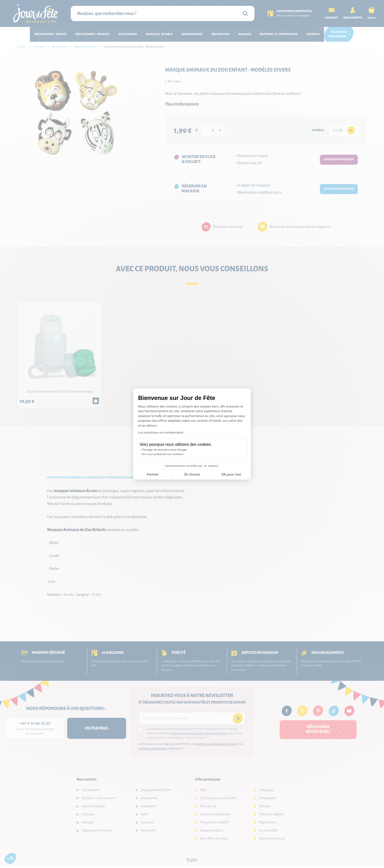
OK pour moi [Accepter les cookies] (231, 475)
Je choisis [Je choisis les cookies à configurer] (192, 475)
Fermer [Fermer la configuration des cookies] (153, 475)
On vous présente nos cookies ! (163, 454)
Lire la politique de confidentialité (161, 433)
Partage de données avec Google (164, 450)
